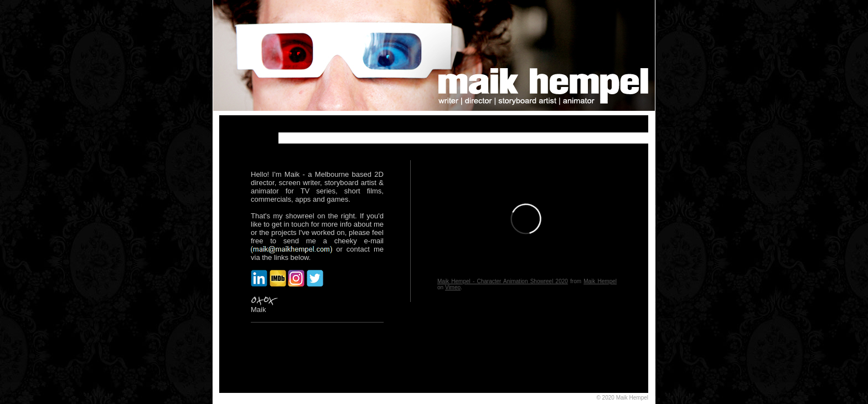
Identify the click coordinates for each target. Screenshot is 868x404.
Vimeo (453, 287)
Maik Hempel (600, 281)
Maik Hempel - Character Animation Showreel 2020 (503, 281)
